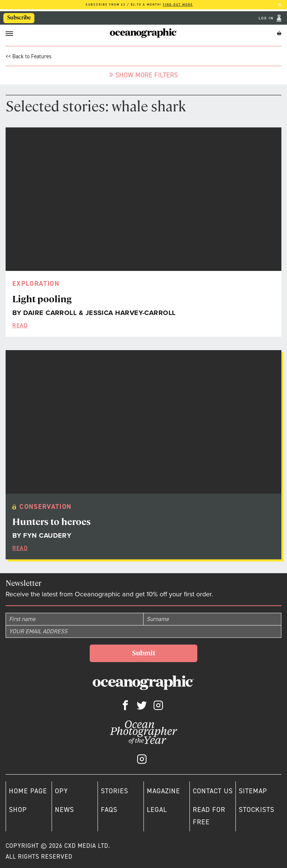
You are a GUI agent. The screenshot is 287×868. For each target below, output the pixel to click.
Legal (157, 810)
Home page (28, 791)
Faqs (109, 810)
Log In (267, 18)
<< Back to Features (29, 56)
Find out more (178, 5)
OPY (61, 791)
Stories (115, 791)
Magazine (163, 791)
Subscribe (19, 18)
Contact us (213, 791)
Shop (18, 810)
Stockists (257, 810)
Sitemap (253, 791)
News (64, 810)
